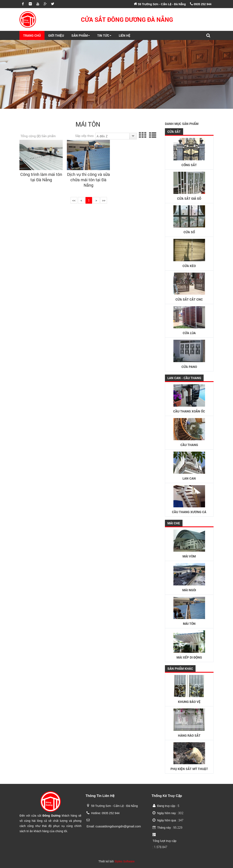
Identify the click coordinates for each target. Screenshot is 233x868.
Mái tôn (189, 611)
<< (74, 200)
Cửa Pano (189, 354)
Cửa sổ (189, 220)
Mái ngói (189, 578)
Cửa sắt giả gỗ (189, 186)
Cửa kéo (189, 253)
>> (104, 200)
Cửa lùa (189, 321)
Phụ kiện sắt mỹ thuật (189, 757)
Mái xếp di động (189, 645)
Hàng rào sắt (189, 723)
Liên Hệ (125, 35)
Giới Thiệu (56, 35)
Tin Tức (104, 35)
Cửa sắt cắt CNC (189, 287)
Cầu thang (189, 433)
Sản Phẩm (81, 35)
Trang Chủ (32, 35)
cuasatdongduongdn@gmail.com (118, 826)
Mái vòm (189, 544)
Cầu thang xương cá (189, 500)
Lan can (189, 466)
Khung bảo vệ (189, 689)
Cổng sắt (189, 152)
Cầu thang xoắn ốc (189, 399)
